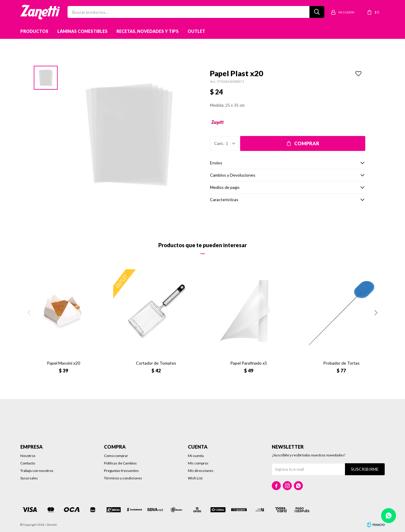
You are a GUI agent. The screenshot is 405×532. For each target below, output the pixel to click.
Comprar (307, 143)
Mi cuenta (196, 456)
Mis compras (198, 463)
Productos (34, 31)
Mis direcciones (201, 471)
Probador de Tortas (341, 363)
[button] (376, 313)
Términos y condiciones (123, 478)
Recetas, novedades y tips (148, 31)
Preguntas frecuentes (121, 471)
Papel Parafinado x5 (249, 363)
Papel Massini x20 (63, 363)
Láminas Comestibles (82, 31)
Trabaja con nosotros (37, 471)
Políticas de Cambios (120, 463)
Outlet (196, 31)
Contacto (28, 463)
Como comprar (116, 456)
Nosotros (28, 456)
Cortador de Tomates (156, 363)
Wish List (195, 478)
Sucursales (29, 478)
